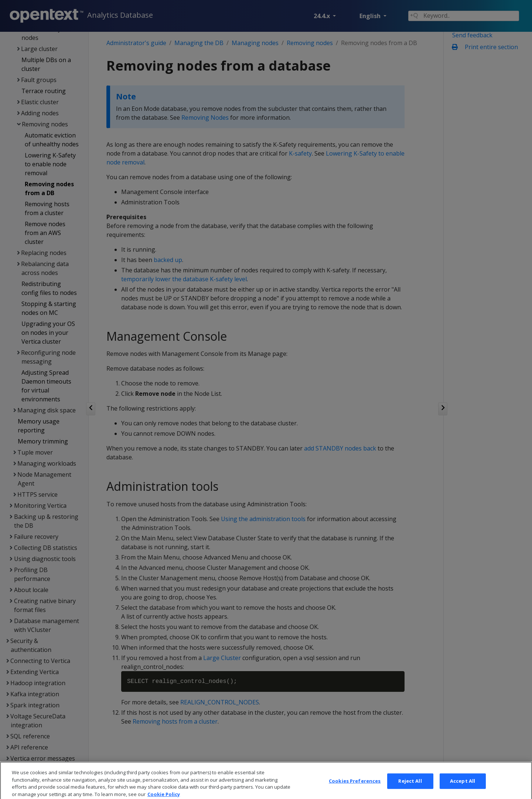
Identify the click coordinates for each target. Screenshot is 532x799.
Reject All (410, 789)
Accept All (463, 789)
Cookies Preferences (355, 789)
